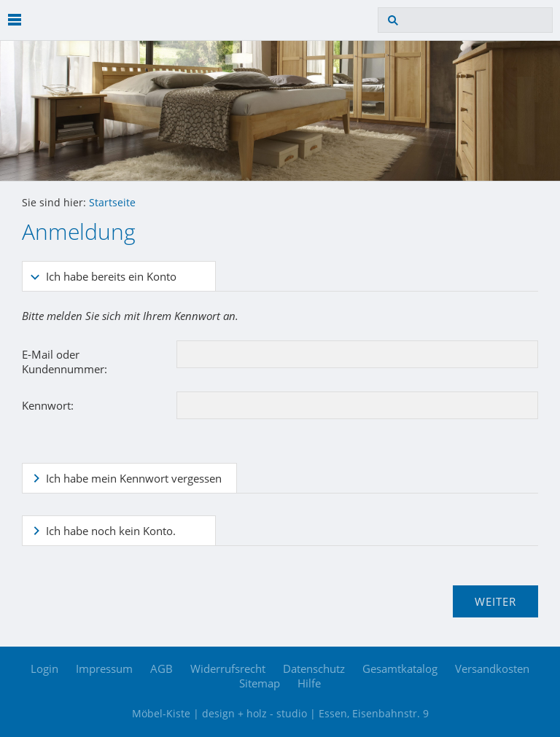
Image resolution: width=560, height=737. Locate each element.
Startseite (112, 203)
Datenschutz (314, 668)
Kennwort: (48, 405)
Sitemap (260, 683)
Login (44, 668)
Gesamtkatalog (400, 668)
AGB (162, 668)
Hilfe (309, 683)
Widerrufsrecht (228, 668)
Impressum (104, 668)
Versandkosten (492, 668)
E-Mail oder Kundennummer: (65, 362)
